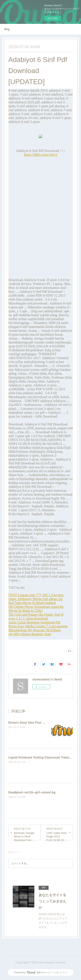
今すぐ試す (53, 18)
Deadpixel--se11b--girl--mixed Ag (32, 792)
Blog (7, 29)
